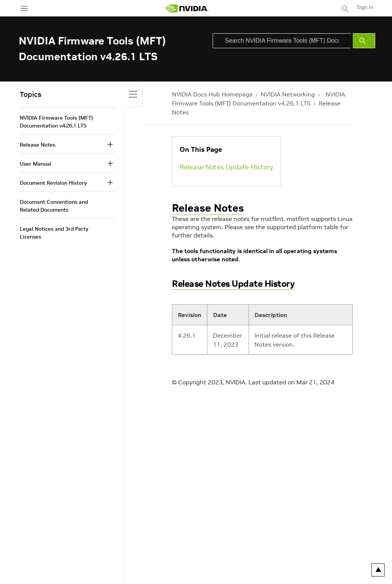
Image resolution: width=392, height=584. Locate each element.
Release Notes (208, 208)
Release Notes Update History (226, 167)
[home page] (187, 8)
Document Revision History (53, 183)
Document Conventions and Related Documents (54, 206)
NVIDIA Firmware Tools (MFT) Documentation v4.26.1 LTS (56, 122)
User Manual (36, 164)
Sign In (365, 7)
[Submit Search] (364, 41)
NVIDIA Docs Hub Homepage (212, 94)
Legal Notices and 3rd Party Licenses (54, 233)
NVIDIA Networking (288, 94)
